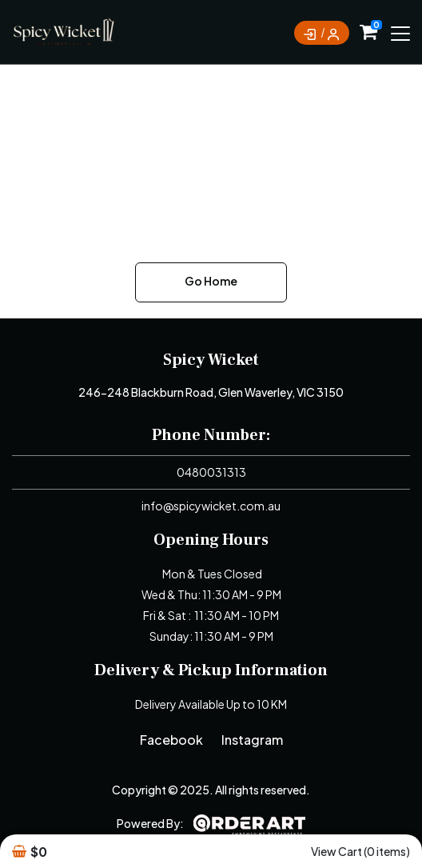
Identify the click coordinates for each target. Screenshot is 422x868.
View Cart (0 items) (360, 851)
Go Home (211, 281)
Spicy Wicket (211, 360)
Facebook (171, 740)
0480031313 (211, 472)
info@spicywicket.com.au (211, 506)
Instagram (252, 740)
